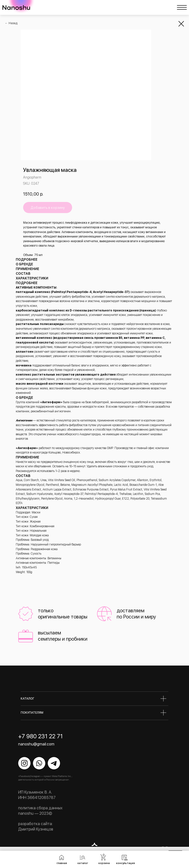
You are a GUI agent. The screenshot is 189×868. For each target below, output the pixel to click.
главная (62, 863)
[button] (82, 857)
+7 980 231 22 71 (40, 736)
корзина (104, 863)
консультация (126, 863)
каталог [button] (83, 863)
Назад (13, 23)
